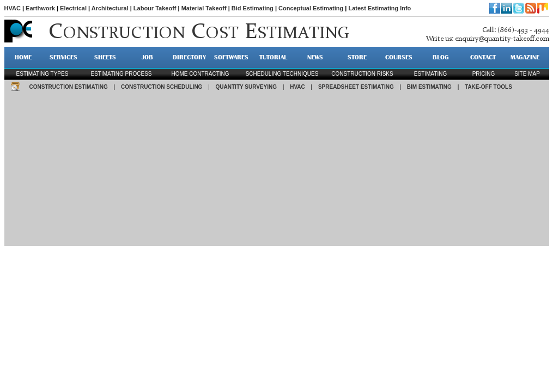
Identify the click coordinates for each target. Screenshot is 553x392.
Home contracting (200, 74)
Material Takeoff (204, 8)
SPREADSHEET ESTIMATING (356, 87)
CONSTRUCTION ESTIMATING (69, 87)
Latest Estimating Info (379, 8)
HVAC (13, 8)
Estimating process (121, 74)
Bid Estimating (253, 8)
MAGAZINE (525, 57)
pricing (484, 74)
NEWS (315, 57)
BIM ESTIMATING (429, 87)
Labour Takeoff (155, 8)
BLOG (441, 57)
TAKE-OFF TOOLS (488, 87)
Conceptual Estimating (311, 8)
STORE (357, 57)
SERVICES (63, 57)
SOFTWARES (231, 57)
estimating (430, 74)
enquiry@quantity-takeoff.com (502, 39)
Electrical (73, 8)
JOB (147, 57)
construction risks (362, 74)
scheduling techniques (282, 74)
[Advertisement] (277, 170)
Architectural (110, 8)
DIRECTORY (189, 57)
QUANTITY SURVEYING (246, 87)
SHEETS (105, 57)
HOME (23, 57)
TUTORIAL (273, 57)
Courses (399, 57)
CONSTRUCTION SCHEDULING (162, 87)
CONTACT (483, 57)
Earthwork (40, 8)
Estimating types (42, 74)
